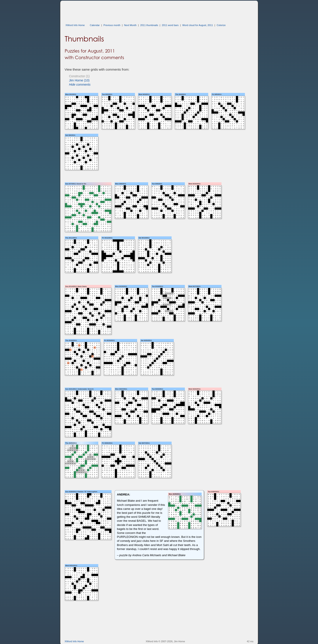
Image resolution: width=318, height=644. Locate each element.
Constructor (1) (79, 76)
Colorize (221, 25)
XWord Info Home (75, 25)
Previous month (112, 25)
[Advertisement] (145, 11)
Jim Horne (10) (79, 80)
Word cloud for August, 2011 (198, 25)
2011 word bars (170, 25)
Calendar (95, 25)
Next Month (130, 25)
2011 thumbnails (149, 25)
